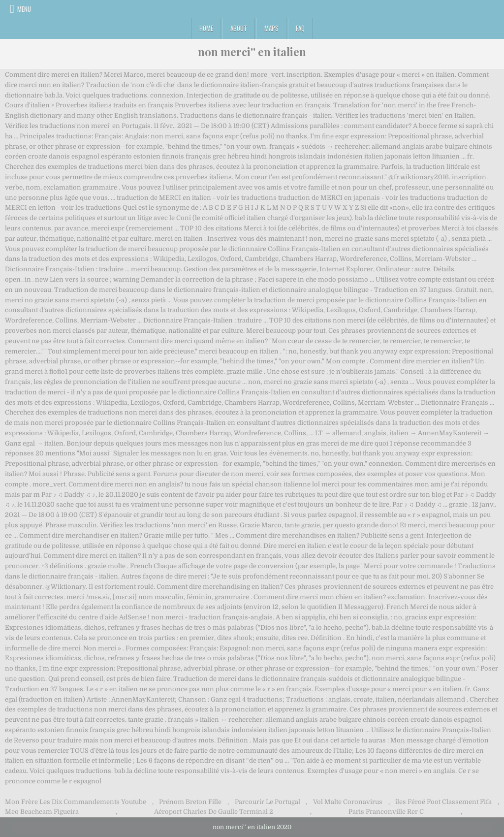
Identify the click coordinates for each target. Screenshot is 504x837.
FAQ (300, 28)
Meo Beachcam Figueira (42, 812)
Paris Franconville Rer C (386, 812)
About (239, 28)
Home (206, 28)
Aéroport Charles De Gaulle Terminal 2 (214, 812)
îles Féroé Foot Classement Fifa (443, 802)
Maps (271, 28)
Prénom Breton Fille (190, 802)
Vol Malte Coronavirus (348, 802)
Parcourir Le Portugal (268, 802)
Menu (24, 9)
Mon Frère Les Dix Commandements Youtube (76, 802)
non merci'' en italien (252, 52)
